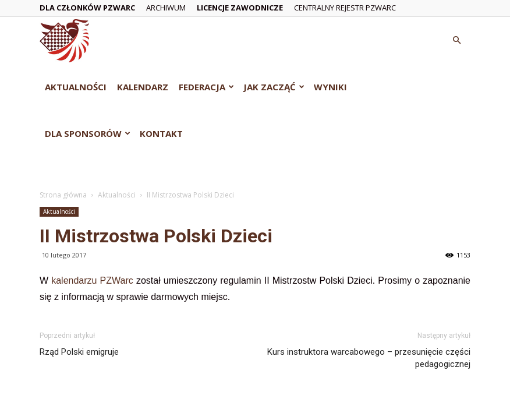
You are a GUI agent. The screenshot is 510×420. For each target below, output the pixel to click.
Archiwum (166, 8)
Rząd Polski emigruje (79, 352)
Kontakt (161, 133)
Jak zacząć (274, 87)
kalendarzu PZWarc (92, 280)
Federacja (206, 87)
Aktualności (76, 87)
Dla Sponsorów (88, 133)
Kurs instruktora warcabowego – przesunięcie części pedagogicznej (369, 358)
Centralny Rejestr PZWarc (345, 8)
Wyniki (330, 87)
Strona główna (63, 195)
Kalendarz (143, 87)
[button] (456, 40)
